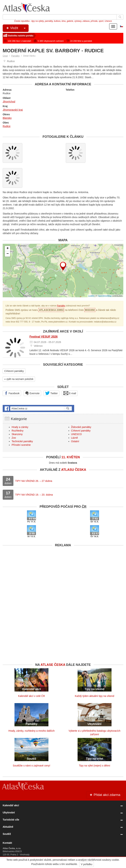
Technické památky (22, 441)
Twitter (51, 393)
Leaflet (91, 296)
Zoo (14, 438)
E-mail (70, 393)
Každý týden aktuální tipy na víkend (95, 696)
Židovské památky (81, 427)
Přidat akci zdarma (105, 795)
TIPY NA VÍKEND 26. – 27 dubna (34, 481)
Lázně (75, 438)
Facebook (12, 393)
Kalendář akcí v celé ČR (31, 696)
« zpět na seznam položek (19, 379)
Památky (15, 56)
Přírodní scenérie (21, 445)
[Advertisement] (63, 574)
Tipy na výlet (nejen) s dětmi (94, 766)
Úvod (5, 56)
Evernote (32, 393)
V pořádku (87, 864)
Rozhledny (18, 431)
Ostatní (75, 441)
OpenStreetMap (105, 296)
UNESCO (76, 434)
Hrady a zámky (20, 427)
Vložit (17, 28)
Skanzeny (17, 434)
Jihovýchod (9, 102)
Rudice (7, 126)
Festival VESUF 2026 (44, 337)
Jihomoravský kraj (13, 110)
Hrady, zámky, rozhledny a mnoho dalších (32, 731)
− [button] (8, 254)
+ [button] (8, 249)
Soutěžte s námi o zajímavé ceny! (32, 766)
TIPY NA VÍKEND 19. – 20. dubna (34, 495)
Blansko (7, 118)
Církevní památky (14, 371)
